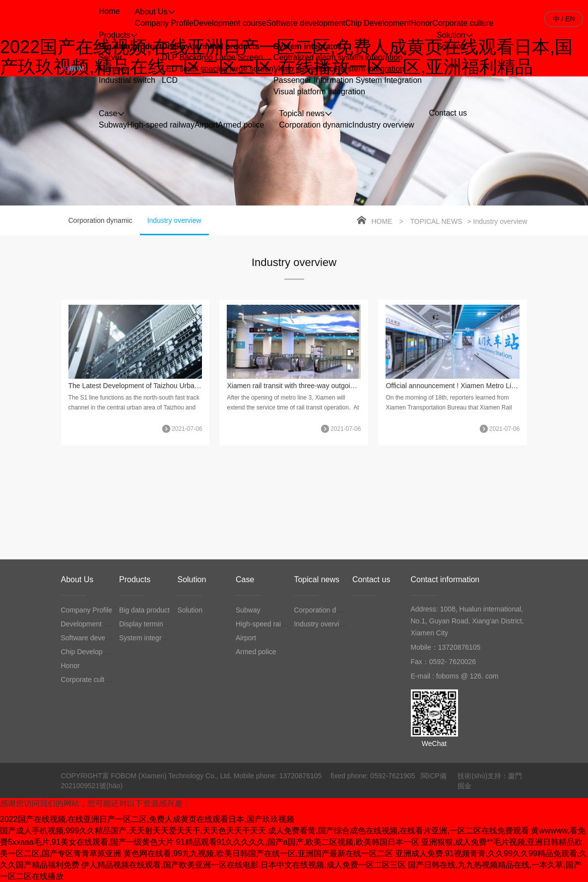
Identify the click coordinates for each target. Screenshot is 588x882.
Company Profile (164, 23)
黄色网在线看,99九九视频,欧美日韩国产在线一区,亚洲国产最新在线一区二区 (258, 853)
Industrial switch (127, 80)
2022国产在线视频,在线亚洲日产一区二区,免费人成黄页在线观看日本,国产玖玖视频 (147, 819)
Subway (113, 125)
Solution (451, 46)
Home (382, 221)
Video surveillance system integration (339, 69)
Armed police (241, 125)
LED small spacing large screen (218, 69)
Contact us (371, 579)
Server (110, 57)
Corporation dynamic (316, 125)
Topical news (436, 221)
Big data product (130, 46)
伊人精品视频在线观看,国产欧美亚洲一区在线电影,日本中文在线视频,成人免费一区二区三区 (243, 865)
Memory (113, 69)
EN (570, 19)
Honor (422, 23)
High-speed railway (161, 125)
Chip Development (378, 23)
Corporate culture (463, 23)
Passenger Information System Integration (348, 80)
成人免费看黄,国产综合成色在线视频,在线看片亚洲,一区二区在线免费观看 (398, 831)
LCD (170, 80)
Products (135, 579)
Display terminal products (211, 46)
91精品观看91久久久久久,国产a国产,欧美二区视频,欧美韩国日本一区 (298, 842)
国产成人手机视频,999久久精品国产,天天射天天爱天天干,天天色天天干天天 (133, 831)
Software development (306, 23)
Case (245, 579)
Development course (230, 23)
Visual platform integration (319, 92)
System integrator (307, 46)
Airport (206, 125)
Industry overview (383, 125)
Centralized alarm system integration (338, 57)
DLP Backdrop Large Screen (212, 57)
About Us (77, 579)
